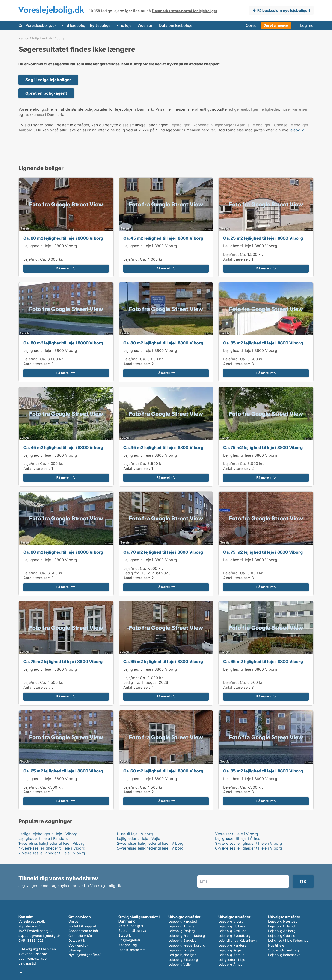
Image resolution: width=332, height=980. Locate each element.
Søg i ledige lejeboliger (48, 80)
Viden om (146, 25)
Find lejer (125, 25)
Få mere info (66, 268)
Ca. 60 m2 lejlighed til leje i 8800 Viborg (163, 771)
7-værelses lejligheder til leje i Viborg (52, 853)
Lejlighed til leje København (289, 940)
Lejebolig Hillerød (282, 926)
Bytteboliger (101, 25)
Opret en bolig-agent (46, 93)
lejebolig (297, 130)
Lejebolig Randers (232, 945)
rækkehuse (34, 115)
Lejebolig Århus (230, 964)
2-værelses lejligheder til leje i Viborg (150, 843)
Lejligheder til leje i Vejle (139, 838)
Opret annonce (276, 25)
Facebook (21, 972)
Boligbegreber (129, 940)
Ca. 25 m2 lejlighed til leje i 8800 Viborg (263, 238)
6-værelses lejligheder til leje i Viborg (249, 848)
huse (286, 109)
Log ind (307, 25)
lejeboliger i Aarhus (232, 125)
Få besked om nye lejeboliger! (284, 10)
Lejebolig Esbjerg (182, 931)
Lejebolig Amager (182, 926)
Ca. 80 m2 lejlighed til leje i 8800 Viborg (63, 238)
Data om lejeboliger (176, 25)
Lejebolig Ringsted (183, 921)
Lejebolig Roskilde (232, 931)
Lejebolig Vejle (179, 964)
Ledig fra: (132, 573)
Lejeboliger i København (191, 125)
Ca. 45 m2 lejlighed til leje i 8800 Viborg (163, 238)
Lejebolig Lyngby (182, 950)
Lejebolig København (284, 955)
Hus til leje (276, 945)
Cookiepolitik (79, 945)
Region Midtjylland (33, 38)
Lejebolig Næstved (283, 921)
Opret (251, 25)
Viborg (59, 38)
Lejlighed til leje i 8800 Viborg (50, 246)
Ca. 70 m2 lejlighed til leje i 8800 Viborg (163, 552)
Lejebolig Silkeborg (183, 960)
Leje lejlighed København (238, 940)
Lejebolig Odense (282, 936)
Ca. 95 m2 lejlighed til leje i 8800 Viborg (163, 662)
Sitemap (75, 950)
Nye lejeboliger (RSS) (85, 955)
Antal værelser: (237, 259)
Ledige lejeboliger (182, 955)
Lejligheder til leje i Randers (43, 838)
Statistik (125, 935)
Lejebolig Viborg (231, 921)
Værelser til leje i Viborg (237, 834)
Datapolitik (77, 940)
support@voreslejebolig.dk (40, 936)
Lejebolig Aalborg (282, 931)
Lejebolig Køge (230, 950)
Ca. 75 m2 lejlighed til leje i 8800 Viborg (263, 448)
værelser (300, 109)
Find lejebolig (73, 25)
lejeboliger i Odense (270, 125)
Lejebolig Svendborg (234, 936)
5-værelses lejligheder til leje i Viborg (150, 848)
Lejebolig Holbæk (232, 926)
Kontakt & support (82, 926)
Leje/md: (32, 259)
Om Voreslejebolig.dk (38, 25)
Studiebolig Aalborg (284, 950)
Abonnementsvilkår (83, 931)
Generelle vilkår (80, 936)
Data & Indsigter (131, 926)
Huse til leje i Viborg (135, 834)
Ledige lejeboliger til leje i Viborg (48, 834)
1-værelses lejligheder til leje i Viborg (52, 843)
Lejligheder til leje (232, 960)
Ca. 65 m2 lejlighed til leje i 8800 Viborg (63, 771)
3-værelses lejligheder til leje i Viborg (249, 843)
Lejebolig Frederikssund (187, 945)
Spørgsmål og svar (133, 930)
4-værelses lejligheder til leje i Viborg (52, 848)
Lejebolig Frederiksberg (187, 936)
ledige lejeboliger (243, 109)
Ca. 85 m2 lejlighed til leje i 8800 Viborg (263, 343)
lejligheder (270, 109)
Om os (73, 921)
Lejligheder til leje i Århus (238, 838)
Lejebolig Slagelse (182, 940)
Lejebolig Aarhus (231, 955)
